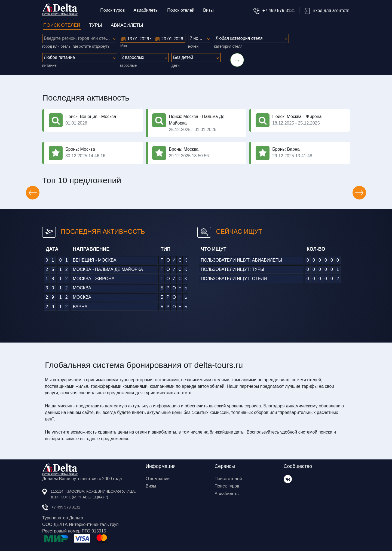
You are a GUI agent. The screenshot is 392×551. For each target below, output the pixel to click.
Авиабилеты (146, 10)
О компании (158, 479)
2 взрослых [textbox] (133, 57)
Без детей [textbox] (183, 57)
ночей (193, 46)
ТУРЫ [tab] (96, 25)
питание (49, 65)
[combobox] (80, 39)
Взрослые (128, 65)
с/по (123, 46)
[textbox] (80, 38)
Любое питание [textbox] (59, 57)
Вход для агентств (327, 10)
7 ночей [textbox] (197, 38)
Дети (176, 65)
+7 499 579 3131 (274, 10)
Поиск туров (112, 10)
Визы (208, 10)
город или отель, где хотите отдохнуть (76, 46)
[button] (33, 193)
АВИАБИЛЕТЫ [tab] (127, 25)
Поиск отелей (181, 10)
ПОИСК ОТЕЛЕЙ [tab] (62, 25)
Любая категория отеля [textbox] (239, 38)
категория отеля (228, 46)
